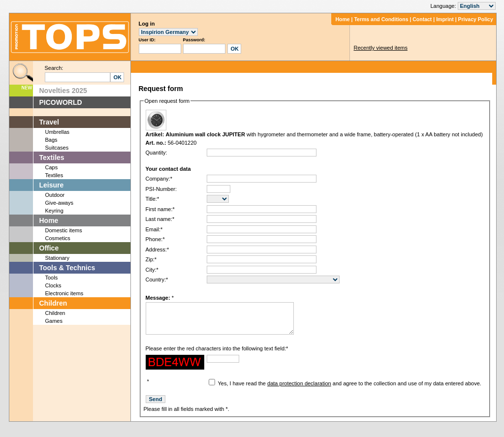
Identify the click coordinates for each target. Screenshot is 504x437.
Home (342, 19)
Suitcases (57, 148)
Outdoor (55, 195)
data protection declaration (299, 391)
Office (49, 248)
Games (54, 321)
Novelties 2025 (63, 91)
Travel (49, 122)
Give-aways (59, 203)
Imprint (445, 19)
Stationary (58, 258)
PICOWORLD (61, 102)
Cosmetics (58, 238)
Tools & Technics (67, 268)
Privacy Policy (476, 19)
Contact (422, 19)
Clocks (53, 285)
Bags (51, 140)
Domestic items (64, 230)
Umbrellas (58, 132)
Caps (52, 167)
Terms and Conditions (381, 19)
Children (53, 303)
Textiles (52, 157)
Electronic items (64, 293)
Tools (52, 278)
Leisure (52, 185)
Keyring (54, 211)
